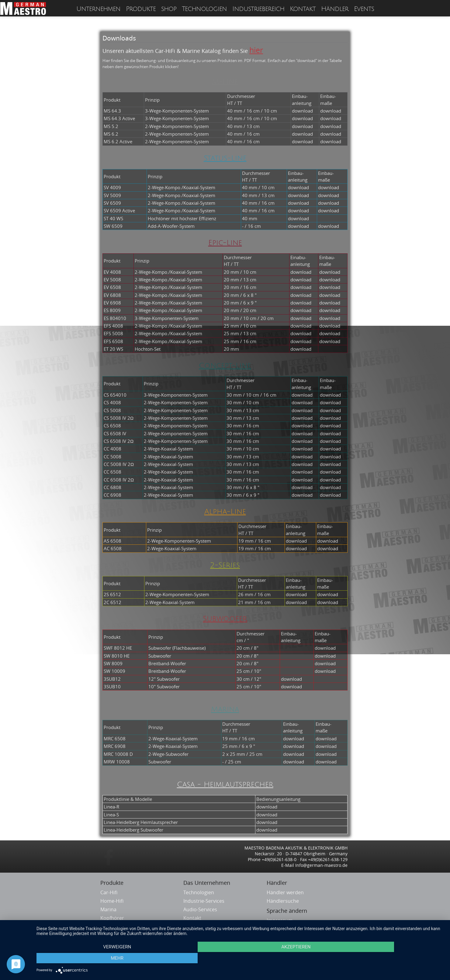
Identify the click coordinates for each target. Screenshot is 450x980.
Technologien (204, 9)
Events (364, 9)
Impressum (280, 920)
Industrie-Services (204, 901)
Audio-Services (200, 909)
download (302, 111)
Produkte (141, 9)
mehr (383, 959)
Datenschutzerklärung (292, 929)
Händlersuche (283, 901)
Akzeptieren (240, 959)
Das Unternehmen (207, 883)
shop (169, 9)
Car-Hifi (109, 892)
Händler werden (285, 892)
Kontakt (303, 9)
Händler (335, 9)
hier (256, 50)
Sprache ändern (287, 911)
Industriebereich (258, 9)
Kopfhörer (113, 918)
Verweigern (98, 959)
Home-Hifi (112, 901)
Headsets (112, 926)
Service (192, 926)
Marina (109, 909)
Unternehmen (98, 9)
